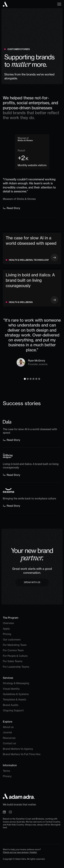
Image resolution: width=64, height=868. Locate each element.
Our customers (12, 641)
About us (8, 729)
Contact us (9, 745)
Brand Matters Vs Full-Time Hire (22, 756)
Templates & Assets (14, 701)
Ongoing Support (13, 712)
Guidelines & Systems (16, 696)
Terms (6, 772)
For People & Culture (15, 657)
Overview (8, 625)
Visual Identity (11, 690)
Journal (7, 734)
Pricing (7, 636)
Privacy (7, 778)
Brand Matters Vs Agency (18, 750)
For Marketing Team (15, 646)
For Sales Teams (13, 663)
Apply (6, 630)
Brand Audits (11, 707)
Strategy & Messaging (16, 685)
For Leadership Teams (16, 668)
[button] (58, 4)
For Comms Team (13, 652)
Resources (9, 739)
